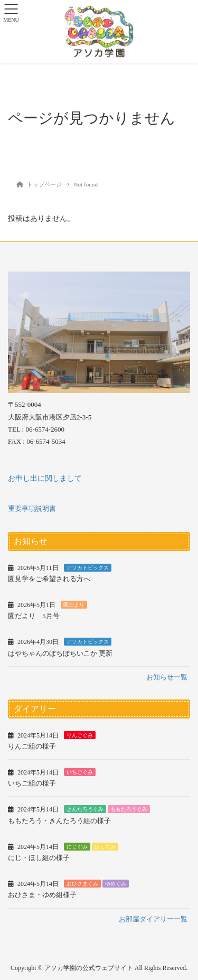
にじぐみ (77, 847)
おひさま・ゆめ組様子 (42, 895)
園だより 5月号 (34, 616)
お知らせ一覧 (167, 677)
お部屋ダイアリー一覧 (153, 919)
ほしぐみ (105, 847)
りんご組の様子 (32, 746)
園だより (74, 605)
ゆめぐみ (116, 884)
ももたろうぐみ (129, 809)
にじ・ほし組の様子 (39, 858)
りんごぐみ (80, 735)
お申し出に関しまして (45, 478)
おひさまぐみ (82, 884)
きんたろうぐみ (85, 809)
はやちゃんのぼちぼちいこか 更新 (60, 653)
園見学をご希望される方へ (49, 579)
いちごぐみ (80, 772)
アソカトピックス (88, 568)
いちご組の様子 (32, 783)
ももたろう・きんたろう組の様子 (59, 821)
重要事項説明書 (32, 508)
